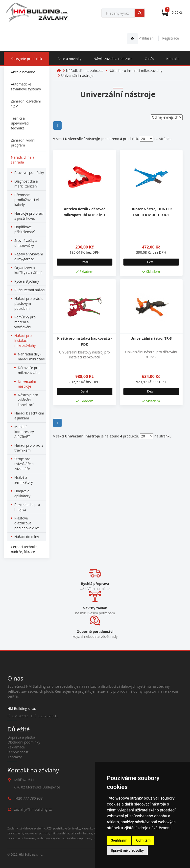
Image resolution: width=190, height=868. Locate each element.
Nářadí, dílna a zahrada (23, 160)
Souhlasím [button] (119, 840)
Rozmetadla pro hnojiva (27, 507)
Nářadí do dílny (27, 537)
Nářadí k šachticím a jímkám (29, 416)
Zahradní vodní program (23, 143)
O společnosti (18, 752)
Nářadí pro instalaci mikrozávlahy (25, 341)
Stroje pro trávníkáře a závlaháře (24, 464)
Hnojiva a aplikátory (22, 493)
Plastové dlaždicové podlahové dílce (27, 523)
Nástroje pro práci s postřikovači (29, 216)
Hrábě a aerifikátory (24, 480)
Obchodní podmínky (24, 742)
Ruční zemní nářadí (30, 290)
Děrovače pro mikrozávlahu (29, 370)
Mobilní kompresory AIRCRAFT (24, 432)
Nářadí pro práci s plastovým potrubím (29, 303)
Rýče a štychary (27, 281)
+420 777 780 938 (29, 798)
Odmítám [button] (143, 840)
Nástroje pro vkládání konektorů (28, 400)
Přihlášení (141, 38)
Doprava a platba (21, 737)
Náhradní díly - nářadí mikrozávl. (32, 357)
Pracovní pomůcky (29, 173)
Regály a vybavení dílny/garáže (29, 257)
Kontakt (173, 59)
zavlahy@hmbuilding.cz (33, 809)
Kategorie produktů (26, 59)
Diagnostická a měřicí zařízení (26, 184)
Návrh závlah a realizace (113, 59)
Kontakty (15, 757)
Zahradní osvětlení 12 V (26, 104)
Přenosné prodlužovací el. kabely (27, 200)
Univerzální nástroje (27, 384)
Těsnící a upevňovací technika (20, 123)
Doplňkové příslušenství (24, 229)
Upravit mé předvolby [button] (127, 850)
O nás (149, 59)
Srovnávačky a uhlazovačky (26, 243)
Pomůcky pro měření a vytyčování (25, 322)
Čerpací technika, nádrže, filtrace (25, 549)
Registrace (171, 38)
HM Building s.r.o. (31, 854)
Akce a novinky (69, 59)
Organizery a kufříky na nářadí (28, 270)
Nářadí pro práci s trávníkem (29, 448)
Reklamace (16, 747)
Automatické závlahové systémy (26, 87)
